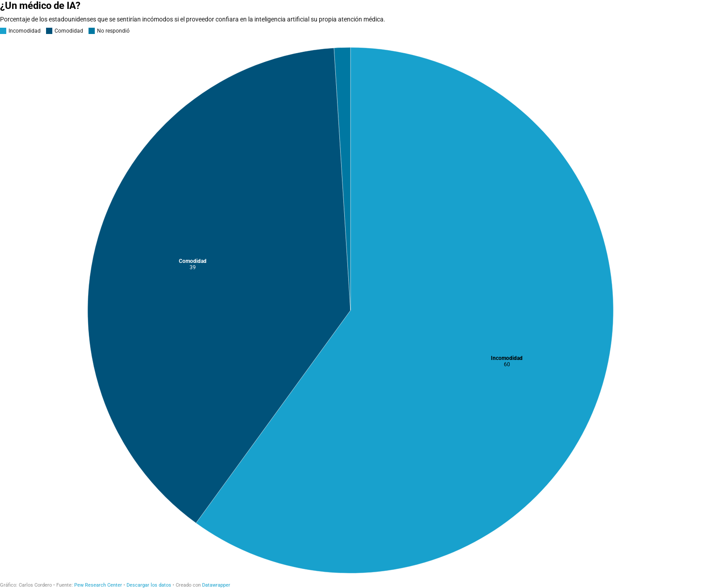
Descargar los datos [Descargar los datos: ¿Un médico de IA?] (149, 585)
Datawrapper (216, 585)
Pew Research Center (98, 585)
